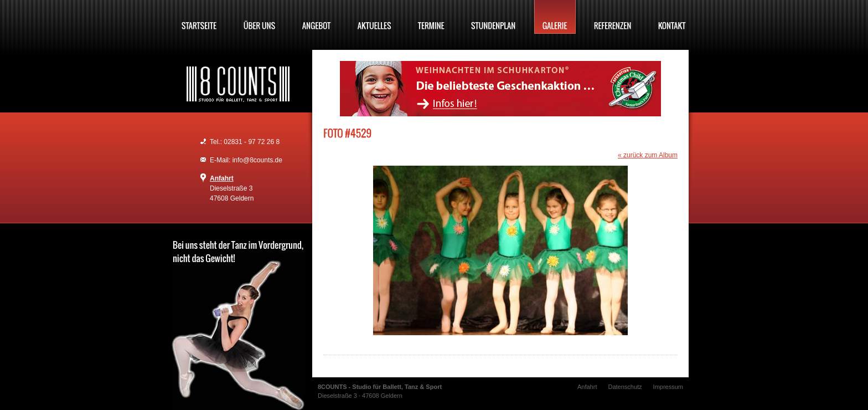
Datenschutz (625, 387)
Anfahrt (222, 178)
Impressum (668, 387)
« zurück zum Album (648, 155)
